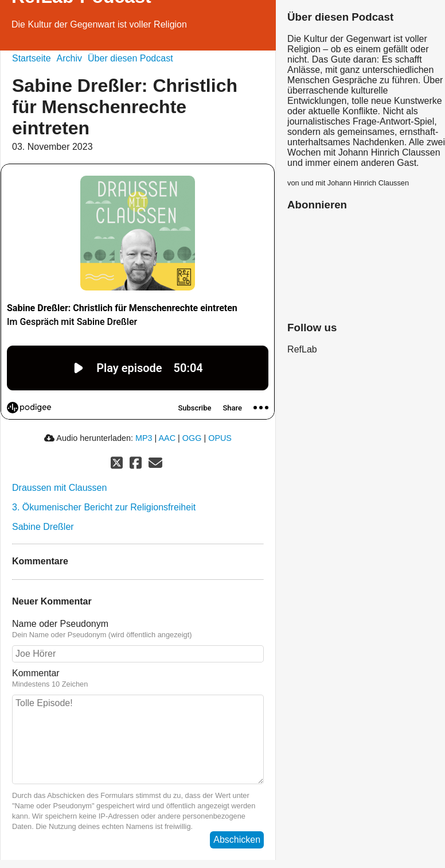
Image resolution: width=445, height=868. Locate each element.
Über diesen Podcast (130, 58)
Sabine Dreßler (43, 527)
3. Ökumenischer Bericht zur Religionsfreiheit (104, 507)
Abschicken (237, 840)
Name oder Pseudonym (138, 629)
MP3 (144, 438)
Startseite (32, 58)
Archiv (69, 58)
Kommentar (138, 679)
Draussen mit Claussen (59, 488)
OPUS (220, 438)
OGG (192, 438)
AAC (167, 438)
